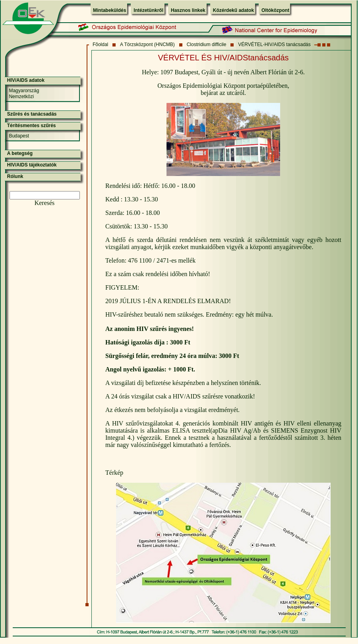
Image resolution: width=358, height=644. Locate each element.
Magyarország (24, 91)
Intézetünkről (148, 10)
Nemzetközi (21, 97)
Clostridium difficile (207, 44)
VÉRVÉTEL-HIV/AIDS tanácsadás (274, 44)
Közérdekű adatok (233, 10)
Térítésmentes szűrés (32, 126)
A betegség (20, 153)
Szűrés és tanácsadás (32, 114)
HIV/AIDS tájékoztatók (32, 165)
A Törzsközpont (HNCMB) (147, 44)
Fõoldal (100, 44)
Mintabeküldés (109, 10)
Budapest (19, 136)
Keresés (45, 203)
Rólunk (15, 176)
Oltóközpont (275, 10)
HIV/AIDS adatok (26, 80)
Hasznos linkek (188, 10)
